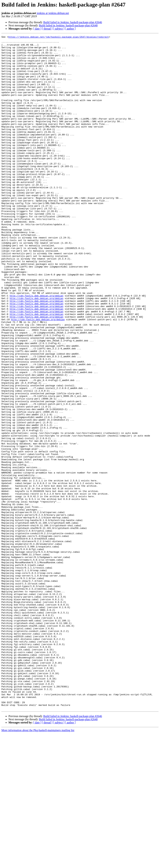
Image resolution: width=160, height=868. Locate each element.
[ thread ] (47, 29)
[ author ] (70, 29)
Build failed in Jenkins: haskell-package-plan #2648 (68, 25)
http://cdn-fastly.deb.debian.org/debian (37, 348)
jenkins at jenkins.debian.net (53, 13)
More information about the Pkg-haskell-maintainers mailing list (38, 865)
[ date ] (37, 29)
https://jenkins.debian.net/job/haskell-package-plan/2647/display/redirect (58, 37)
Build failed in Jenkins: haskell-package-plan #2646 (73, 22)
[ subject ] (59, 29)
